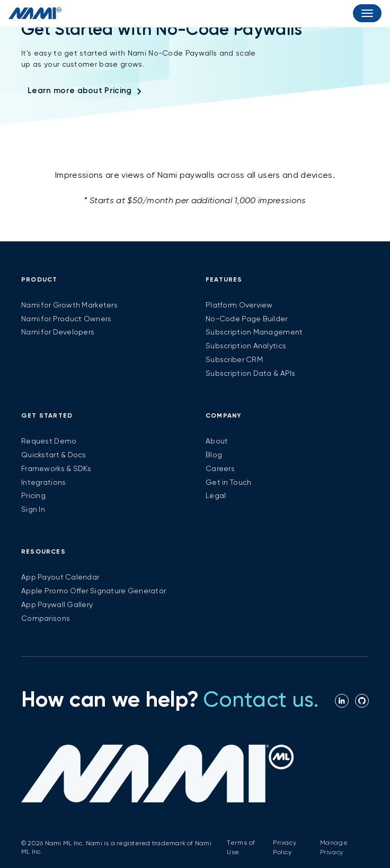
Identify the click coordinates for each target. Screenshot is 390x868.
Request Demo (49, 441)
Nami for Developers (58, 332)
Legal (216, 496)
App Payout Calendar (60, 577)
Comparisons (46, 619)
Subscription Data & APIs (251, 374)
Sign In (33, 510)
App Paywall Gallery (57, 605)
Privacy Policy (285, 848)
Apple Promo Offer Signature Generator (94, 591)
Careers (220, 469)
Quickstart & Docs (54, 455)
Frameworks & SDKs (56, 469)
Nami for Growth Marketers (69, 305)
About (217, 441)
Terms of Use (241, 848)
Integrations (43, 483)
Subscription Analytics (246, 346)
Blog (214, 455)
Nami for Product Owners (66, 319)
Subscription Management (254, 332)
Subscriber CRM (234, 360)
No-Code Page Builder (247, 319)
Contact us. (261, 701)
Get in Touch (228, 483)
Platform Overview (239, 305)
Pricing (33, 496)
